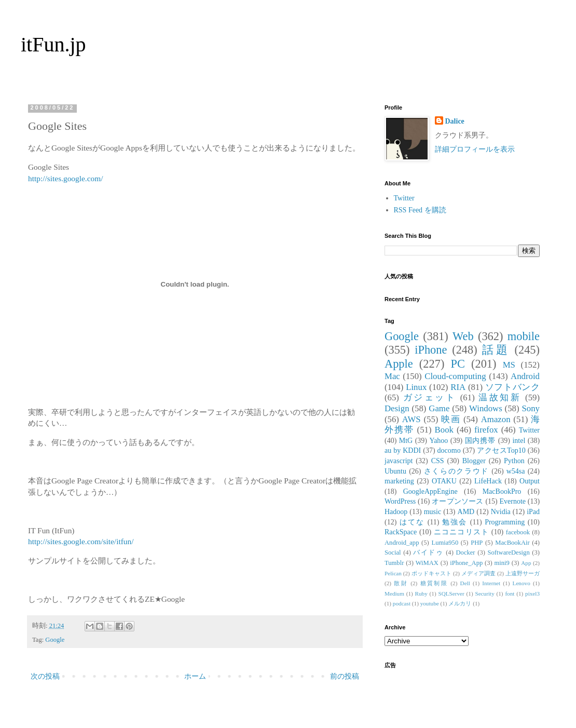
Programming (505, 522)
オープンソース (458, 501)
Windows (486, 408)
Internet (491, 583)
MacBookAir (512, 543)
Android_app (402, 543)
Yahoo (438, 441)
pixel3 (532, 594)
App (526, 563)
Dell (465, 583)
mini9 (502, 563)
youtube (430, 603)
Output (530, 481)
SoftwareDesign (509, 552)
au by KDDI (403, 450)
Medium (394, 594)
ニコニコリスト (461, 532)
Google (55, 640)
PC (457, 364)
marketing (399, 481)
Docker (465, 552)
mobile (524, 336)
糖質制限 (434, 583)
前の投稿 (345, 676)
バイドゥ (428, 552)
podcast (402, 603)
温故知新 (500, 397)
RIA (458, 387)
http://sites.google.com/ (66, 178)
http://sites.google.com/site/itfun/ (81, 541)
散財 (401, 583)
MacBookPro (502, 491)
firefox (486, 430)
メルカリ (460, 603)
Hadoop (396, 512)
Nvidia (501, 512)
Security (484, 594)
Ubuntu (395, 471)
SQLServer (451, 594)
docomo (449, 450)
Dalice (455, 121)
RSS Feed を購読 (420, 210)
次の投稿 (45, 676)
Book (444, 430)
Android (525, 376)
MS (509, 365)
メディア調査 (478, 573)
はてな (412, 522)
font (510, 594)
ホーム (195, 676)
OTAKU (444, 481)
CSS (438, 461)
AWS (412, 419)
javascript (399, 461)
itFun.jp (53, 44)
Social (393, 552)
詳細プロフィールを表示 (475, 149)
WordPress (400, 501)
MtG (406, 441)
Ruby (421, 594)
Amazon (496, 419)
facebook (518, 532)
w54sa (516, 471)
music (433, 512)
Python (514, 461)
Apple (399, 364)
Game (439, 408)
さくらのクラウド (456, 471)
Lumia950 (445, 543)
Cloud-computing (455, 376)
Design (397, 408)
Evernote (512, 501)
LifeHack (488, 481)
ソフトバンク (512, 387)
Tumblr (394, 563)
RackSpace (401, 532)
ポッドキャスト (431, 573)
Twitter (404, 198)
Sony (531, 408)
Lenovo (522, 583)
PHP (477, 543)
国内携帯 (481, 441)
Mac (392, 376)
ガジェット (430, 397)
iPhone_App (466, 563)
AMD (466, 512)
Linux (416, 387)
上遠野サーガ (523, 573)
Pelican (393, 573)
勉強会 (455, 522)
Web (463, 336)
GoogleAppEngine (430, 491)
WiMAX (427, 563)
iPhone (431, 350)
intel (519, 441)
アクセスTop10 (501, 450)
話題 (496, 350)
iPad (533, 512)
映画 (451, 419)
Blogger (474, 461)
